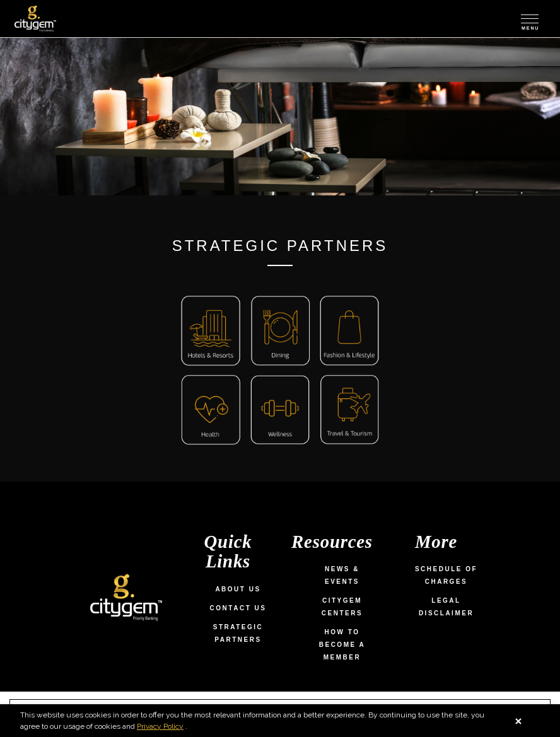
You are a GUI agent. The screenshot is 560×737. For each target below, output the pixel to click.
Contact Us (238, 608)
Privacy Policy (160, 726)
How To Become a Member (342, 645)
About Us (238, 589)
